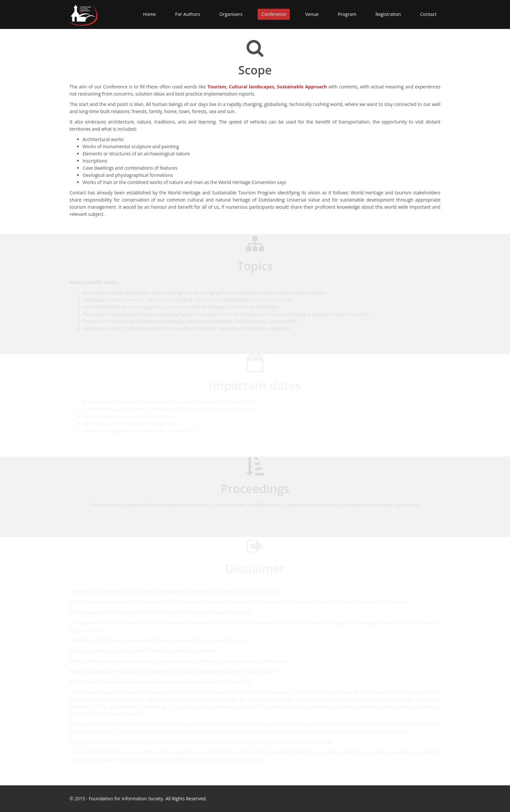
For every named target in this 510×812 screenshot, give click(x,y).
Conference (274, 14)
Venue (312, 14)
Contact (428, 14)
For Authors (188, 14)
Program (347, 14)
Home (150, 14)
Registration (388, 14)
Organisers (231, 14)
